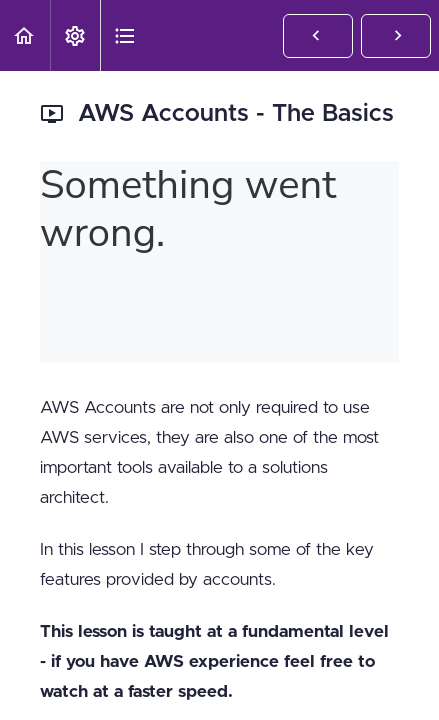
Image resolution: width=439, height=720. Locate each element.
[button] (25, 35)
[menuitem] (75, 35)
